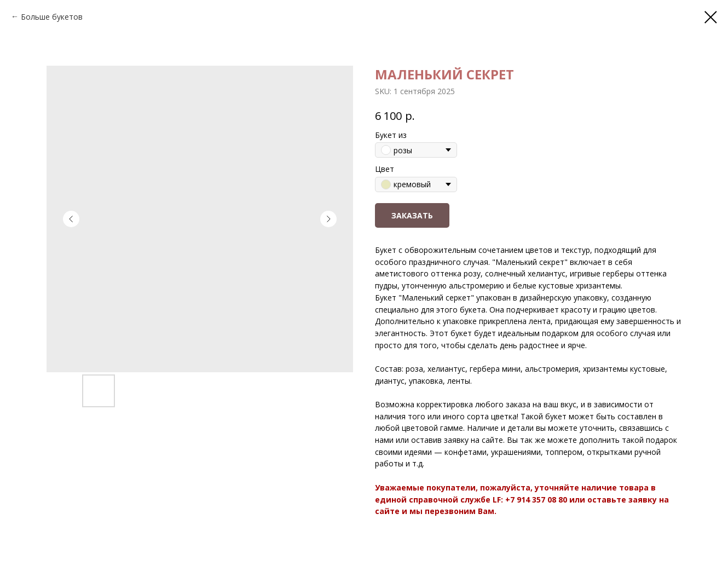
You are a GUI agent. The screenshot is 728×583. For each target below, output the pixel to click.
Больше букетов (52, 17)
